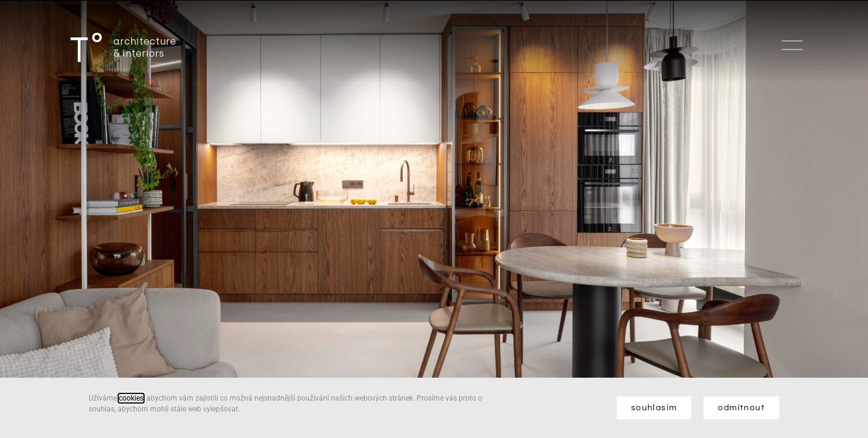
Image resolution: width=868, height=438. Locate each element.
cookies (131, 398)
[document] (434, 219)
